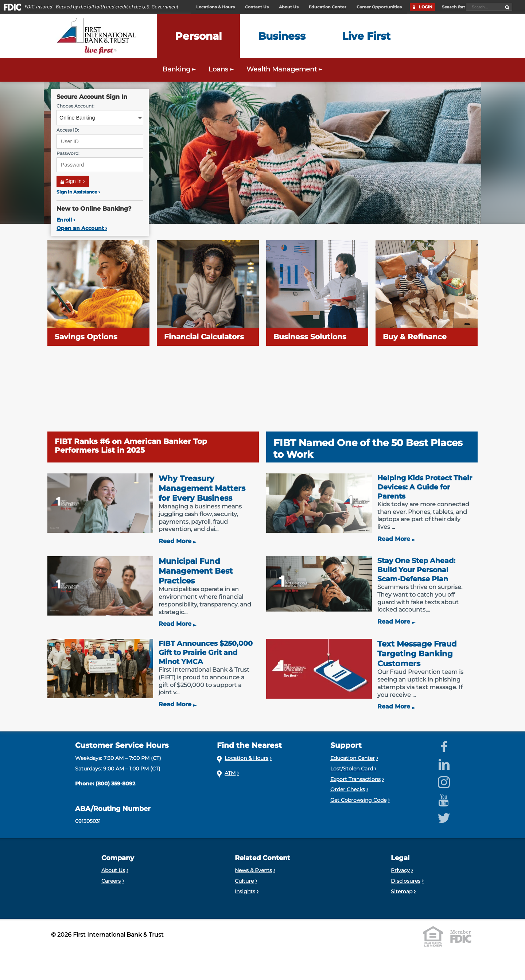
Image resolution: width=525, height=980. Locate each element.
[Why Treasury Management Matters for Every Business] (153, 509)
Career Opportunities (379, 7)
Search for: (454, 7)
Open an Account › (82, 228)
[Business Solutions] (317, 293)
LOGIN (426, 7)
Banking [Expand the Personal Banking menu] (180, 69)
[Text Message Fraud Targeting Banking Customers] (372, 675)
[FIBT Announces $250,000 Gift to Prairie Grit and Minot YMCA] (153, 674)
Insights (245, 891)
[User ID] (100, 141)
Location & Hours (246, 758)
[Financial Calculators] (208, 293)
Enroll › (66, 220)
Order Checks (348, 789)
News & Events (253, 870)
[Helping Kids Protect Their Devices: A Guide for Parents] (372, 508)
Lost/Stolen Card (352, 769)
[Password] (100, 165)
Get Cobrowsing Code (358, 800)
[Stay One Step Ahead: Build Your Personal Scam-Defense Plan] (372, 591)
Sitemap (402, 891)
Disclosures (406, 881)
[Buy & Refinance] (427, 293)
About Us (289, 7)
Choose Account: (75, 106)
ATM (230, 773)
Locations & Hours (215, 7)
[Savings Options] (98, 293)
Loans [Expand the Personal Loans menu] (222, 69)
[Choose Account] (100, 118)
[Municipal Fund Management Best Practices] (153, 592)
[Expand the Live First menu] (366, 36)
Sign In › (73, 181)
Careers (111, 881)
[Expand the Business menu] (282, 36)
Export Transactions (355, 779)
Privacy (400, 870)
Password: (68, 153)
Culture (244, 881)
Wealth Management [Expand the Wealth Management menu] (285, 69)
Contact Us (257, 7)
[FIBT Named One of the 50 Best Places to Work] (372, 410)
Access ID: (68, 130)
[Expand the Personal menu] (198, 36)
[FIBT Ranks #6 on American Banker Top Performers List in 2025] (153, 410)
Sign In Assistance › (78, 192)
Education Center (328, 7)
